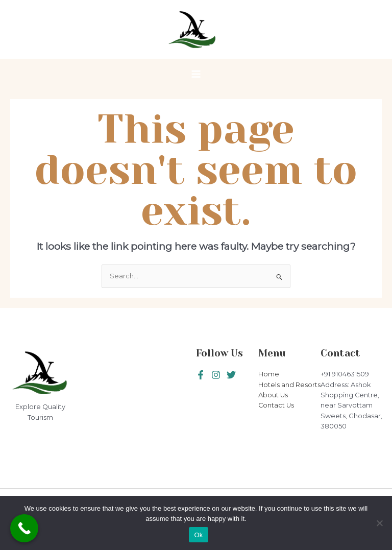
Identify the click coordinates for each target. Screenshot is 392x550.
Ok (198, 535)
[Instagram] (231, 375)
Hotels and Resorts (289, 385)
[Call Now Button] (24, 528)
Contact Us (276, 405)
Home (269, 374)
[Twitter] (216, 375)
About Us (273, 395)
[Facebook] (201, 375)
